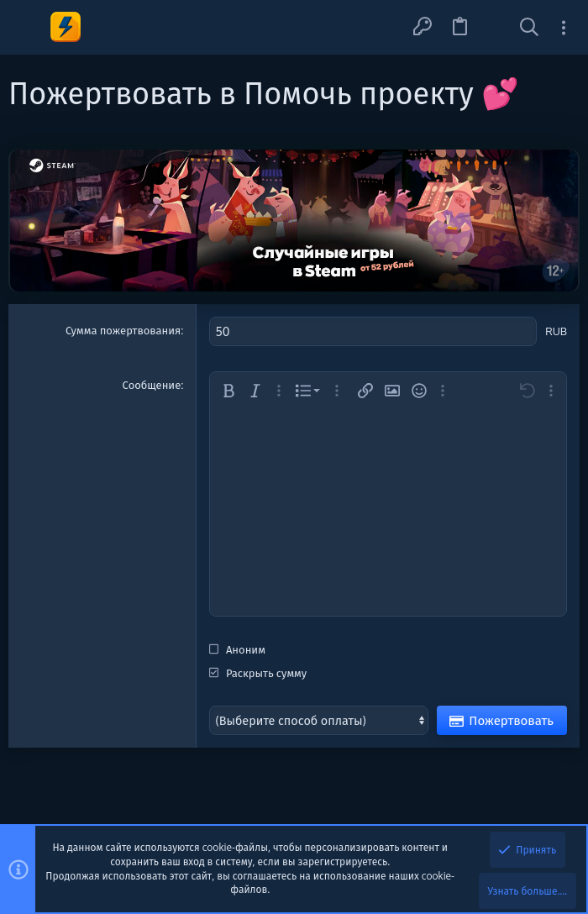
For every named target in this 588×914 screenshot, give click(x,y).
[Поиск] (529, 28)
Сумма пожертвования (123, 330)
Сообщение (152, 383)
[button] (27, 27)
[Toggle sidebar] (564, 27)
